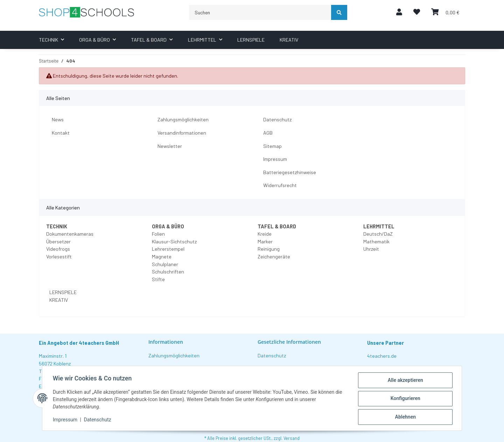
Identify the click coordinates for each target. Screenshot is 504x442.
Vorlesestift (59, 256)
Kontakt (61, 133)
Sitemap (272, 146)
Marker (265, 241)
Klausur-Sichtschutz (174, 241)
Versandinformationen (182, 133)
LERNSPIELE (62, 292)
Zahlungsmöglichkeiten (183, 119)
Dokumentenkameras (70, 234)
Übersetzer (58, 241)
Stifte (158, 279)
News (58, 119)
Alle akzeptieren (404, 381)
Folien (158, 234)
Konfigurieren (404, 399)
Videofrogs (58, 249)
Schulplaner (165, 264)
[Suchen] (260, 12)
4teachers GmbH (99, 343)
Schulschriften (168, 272)
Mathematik (376, 241)
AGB (268, 133)
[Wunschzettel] (417, 12)
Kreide (265, 234)
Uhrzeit (371, 249)
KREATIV (58, 300)
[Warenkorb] (445, 12)
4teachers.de (382, 356)
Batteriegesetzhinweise (290, 172)
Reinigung (269, 249)
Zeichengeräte (274, 256)
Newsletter (170, 146)
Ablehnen (404, 417)
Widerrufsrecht (280, 185)
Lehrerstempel (168, 249)
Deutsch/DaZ (378, 234)
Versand (292, 438)
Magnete (162, 256)
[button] (399, 12)
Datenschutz (277, 119)
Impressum (275, 159)
